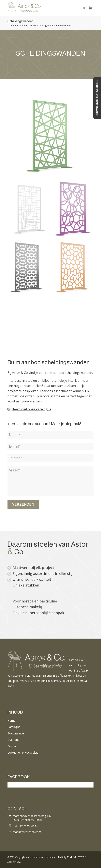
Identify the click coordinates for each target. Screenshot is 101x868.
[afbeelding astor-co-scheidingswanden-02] (30, 211)
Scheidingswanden (20, 21)
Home (11, 721)
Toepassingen (16, 733)
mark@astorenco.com (27, 832)
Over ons (13, 740)
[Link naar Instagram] (85, 8)
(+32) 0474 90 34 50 (25, 826)
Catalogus (14, 727)
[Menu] (66, 8)
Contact (13, 746)
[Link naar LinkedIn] (91, 8)
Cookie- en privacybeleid (23, 752)
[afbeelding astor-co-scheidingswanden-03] (74, 211)
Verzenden (23, 505)
